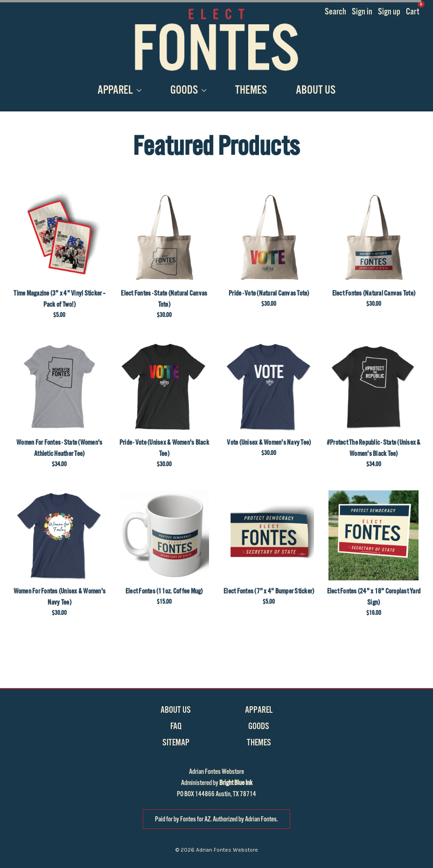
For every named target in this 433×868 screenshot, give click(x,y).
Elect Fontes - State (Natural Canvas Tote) (164, 299)
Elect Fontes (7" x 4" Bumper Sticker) (269, 591)
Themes (251, 90)
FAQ (176, 726)
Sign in (362, 12)
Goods (188, 90)
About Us (316, 90)
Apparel (119, 90)
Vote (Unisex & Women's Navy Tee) (269, 442)
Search (335, 12)
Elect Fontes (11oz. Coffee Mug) (164, 591)
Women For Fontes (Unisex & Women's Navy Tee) (60, 597)
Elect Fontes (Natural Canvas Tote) (374, 293)
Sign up (389, 12)
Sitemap (176, 743)
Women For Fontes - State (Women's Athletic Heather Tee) (59, 448)
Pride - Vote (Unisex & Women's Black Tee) (164, 448)
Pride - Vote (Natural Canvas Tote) (269, 293)
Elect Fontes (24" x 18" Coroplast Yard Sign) (374, 597)
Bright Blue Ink (236, 783)
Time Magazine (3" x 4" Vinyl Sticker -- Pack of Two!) (59, 299)
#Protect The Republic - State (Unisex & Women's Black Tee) (374, 448)
